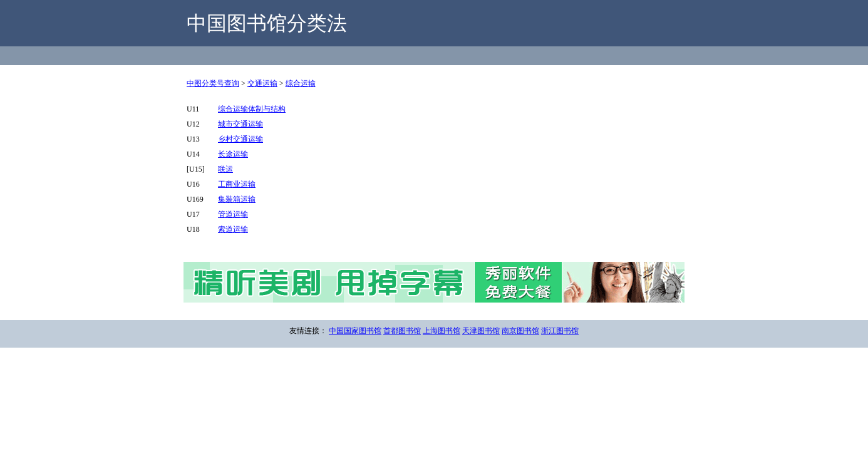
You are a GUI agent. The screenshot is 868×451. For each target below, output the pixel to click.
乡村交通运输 (240, 139)
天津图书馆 (481, 331)
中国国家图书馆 (355, 331)
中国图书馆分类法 (267, 23)
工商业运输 (237, 184)
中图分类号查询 (213, 83)
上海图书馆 (442, 331)
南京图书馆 (520, 331)
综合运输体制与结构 (252, 109)
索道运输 (233, 229)
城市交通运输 (240, 124)
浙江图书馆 (560, 331)
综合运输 (301, 83)
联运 (225, 169)
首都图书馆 (402, 331)
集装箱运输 (237, 199)
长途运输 (233, 154)
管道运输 (233, 214)
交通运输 (262, 83)
